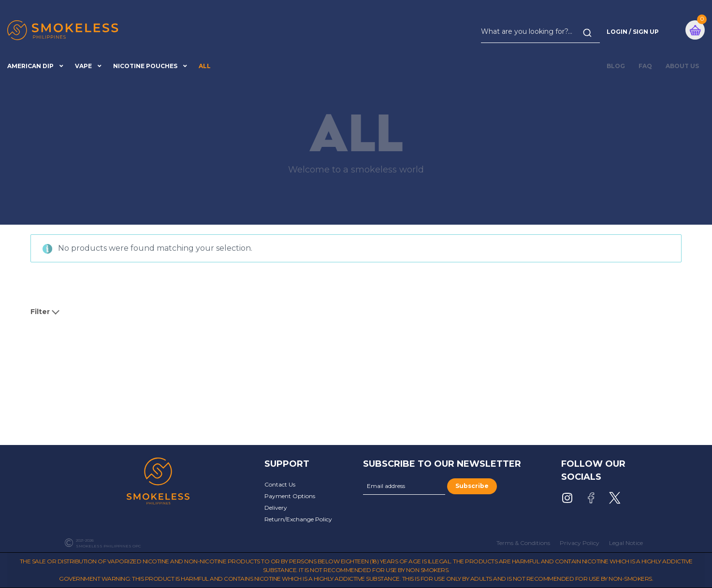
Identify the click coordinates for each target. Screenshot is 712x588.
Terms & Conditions (523, 543)
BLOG (616, 66)
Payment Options (290, 496)
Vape (83, 66)
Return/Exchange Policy (298, 519)
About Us (682, 66)
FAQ (645, 66)
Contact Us (280, 484)
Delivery (276, 508)
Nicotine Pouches (145, 66)
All (205, 66)
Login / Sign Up (633, 32)
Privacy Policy (580, 543)
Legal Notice (626, 543)
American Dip (30, 66)
